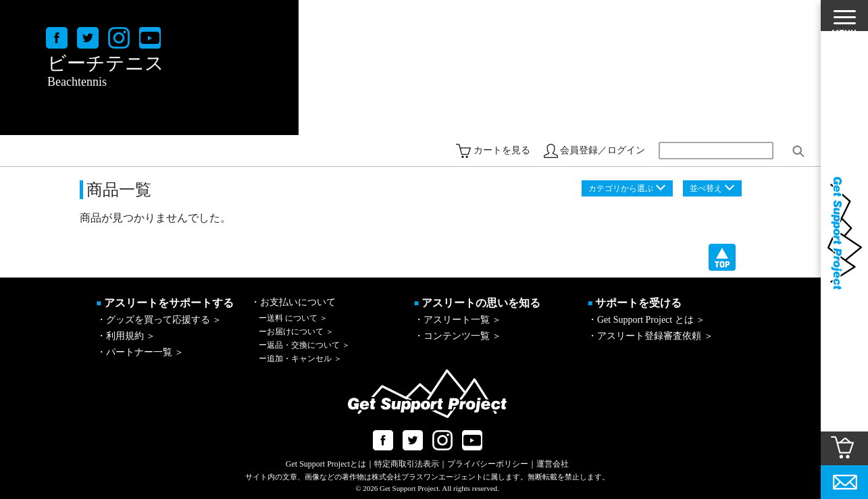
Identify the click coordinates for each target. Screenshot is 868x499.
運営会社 (553, 464)
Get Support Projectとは (326, 464)
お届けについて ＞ (296, 332)
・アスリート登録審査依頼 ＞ (650, 336)
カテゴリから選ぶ (621, 188)
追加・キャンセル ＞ (300, 359)
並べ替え (706, 188)
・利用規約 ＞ (126, 336)
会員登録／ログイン (603, 150)
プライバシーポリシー (488, 464)
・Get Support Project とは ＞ (646, 320)
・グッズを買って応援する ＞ (159, 320)
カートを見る (502, 150)
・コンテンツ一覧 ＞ (458, 336)
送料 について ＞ (293, 318)
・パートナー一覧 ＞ (141, 352)
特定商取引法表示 (407, 464)
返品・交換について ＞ (304, 345)
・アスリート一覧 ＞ (458, 320)
